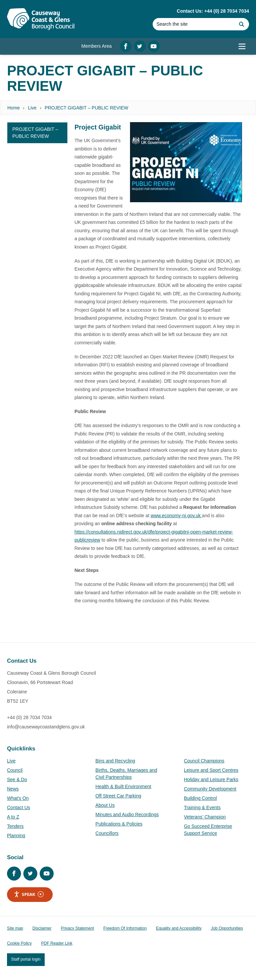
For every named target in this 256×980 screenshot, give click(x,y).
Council (15, 770)
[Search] (193, 24)
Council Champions (204, 761)
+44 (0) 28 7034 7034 (29, 717)
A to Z (13, 817)
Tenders (15, 826)
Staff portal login (26, 959)
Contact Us (18, 807)
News (13, 789)
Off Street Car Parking (118, 796)
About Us (105, 805)
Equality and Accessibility (179, 928)
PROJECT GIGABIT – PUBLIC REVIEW (86, 108)
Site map (15, 928)
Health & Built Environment (123, 786)
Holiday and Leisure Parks (211, 779)
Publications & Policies (119, 824)
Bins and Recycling (115, 761)
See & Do (17, 779)
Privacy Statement (77, 928)
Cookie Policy (19, 943)
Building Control (200, 798)
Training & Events (202, 807)
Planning (16, 836)
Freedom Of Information (125, 928)
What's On (18, 798)
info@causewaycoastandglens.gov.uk (46, 727)
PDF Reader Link (57, 943)
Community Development (210, 789)
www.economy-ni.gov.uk (176, 516)
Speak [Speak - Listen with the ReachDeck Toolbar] (29, 894)
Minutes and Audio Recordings (127, 814)
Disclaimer (42, 928)
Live (32, 108)
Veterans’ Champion (205, 817)
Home (13, 108)
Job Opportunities (227, 928)
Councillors (107, 833)
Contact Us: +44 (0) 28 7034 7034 (213, 11)
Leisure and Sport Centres (211, 770)
